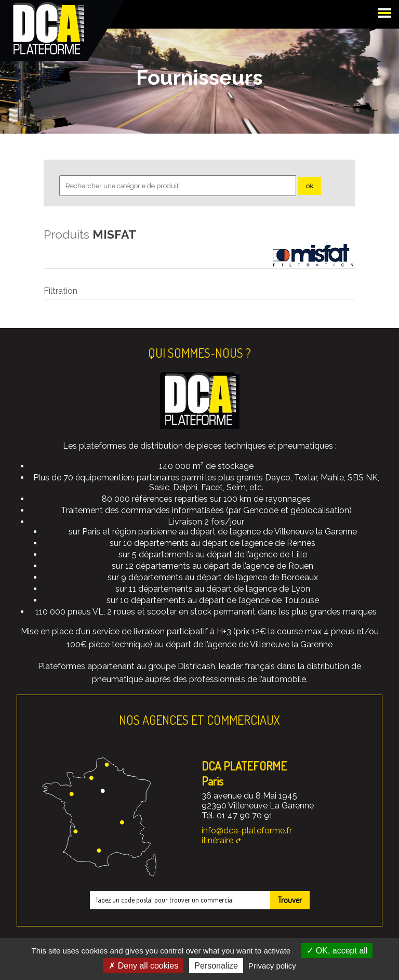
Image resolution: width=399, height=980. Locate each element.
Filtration (61, 291)
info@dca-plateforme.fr (247, 831)
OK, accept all (337, 951)
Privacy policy (272, 966)
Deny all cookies (143, 966)
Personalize (216, 966)
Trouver (290, 900)
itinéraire (217, 840)
